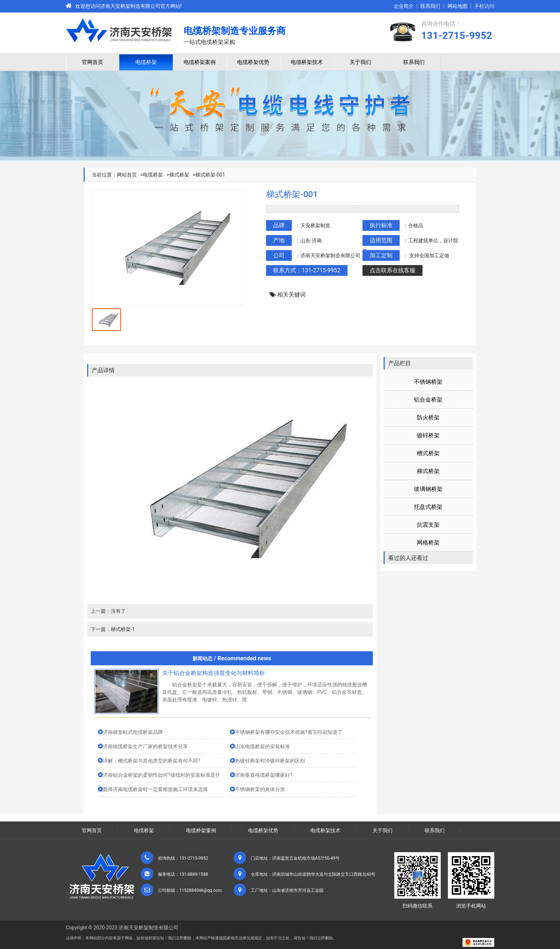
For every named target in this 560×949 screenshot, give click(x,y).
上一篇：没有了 (108, 611)
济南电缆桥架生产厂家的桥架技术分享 (145, 746)
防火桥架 (428, 418)
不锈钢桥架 (428, 382)
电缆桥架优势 (253, 62)
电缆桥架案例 (200, 62)
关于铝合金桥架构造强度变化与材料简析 (214, 673)
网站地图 (457, 6)
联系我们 (430, 6)
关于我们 (360, 62)
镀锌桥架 (428, 435)
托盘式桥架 (428, 507)
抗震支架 (428, 525)
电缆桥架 (146, 62)
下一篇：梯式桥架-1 (113, 629)
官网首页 (92, 62)
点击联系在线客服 (392, 270)
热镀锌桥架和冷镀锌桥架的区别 (270, 761)
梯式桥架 (179, 175)
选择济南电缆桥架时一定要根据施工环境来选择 (155, 789)
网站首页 (127, 175)
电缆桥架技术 (307, 62)
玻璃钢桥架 (428, 489)
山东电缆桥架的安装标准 (262, 746)
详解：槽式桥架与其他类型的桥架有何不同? (152, 761)
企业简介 (404, 6)
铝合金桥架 (428, 400)
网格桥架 (428, 543)
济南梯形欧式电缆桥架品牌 (133, 732)
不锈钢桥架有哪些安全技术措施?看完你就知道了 (289, 732)
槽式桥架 (428, 453)
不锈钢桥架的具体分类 (260, 789)
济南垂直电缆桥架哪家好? (264, 775)
